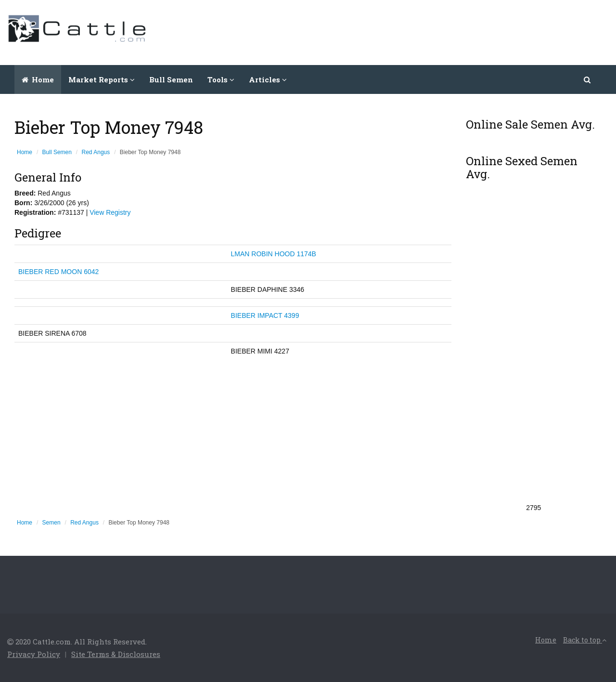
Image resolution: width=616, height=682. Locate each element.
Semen (51, 523)
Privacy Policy (34, 654)
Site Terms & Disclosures (116, 654)
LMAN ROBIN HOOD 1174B (274, 254)
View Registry (110, 212)
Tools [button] (221, 79)
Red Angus (96, 152)
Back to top (585, 640)
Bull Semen (171, 79)
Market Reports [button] (102, 79)
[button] (588, 79)
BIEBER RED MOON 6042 (58, 272)
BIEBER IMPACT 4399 (265, 315)
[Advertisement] (434, 31)
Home (38, 79)
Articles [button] (268, 79)
